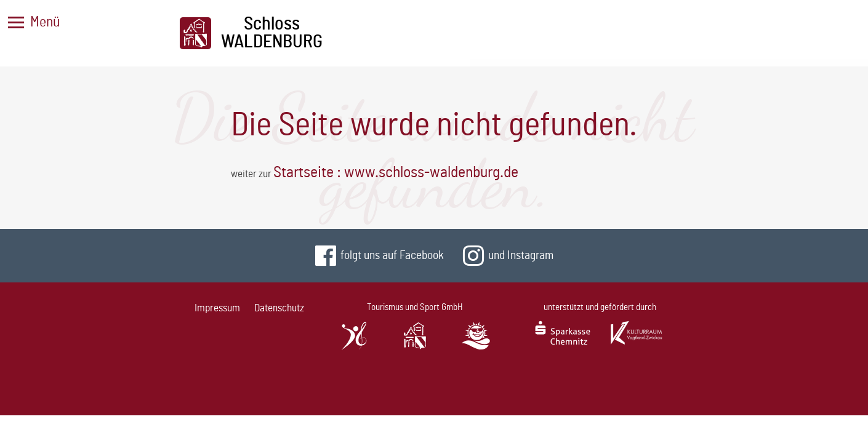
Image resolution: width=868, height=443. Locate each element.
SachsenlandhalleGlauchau (354, 363)
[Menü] (16, 22)
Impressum (217, 308)
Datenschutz (279, 308)
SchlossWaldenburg (415, 363)
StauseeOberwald (476, 363)
